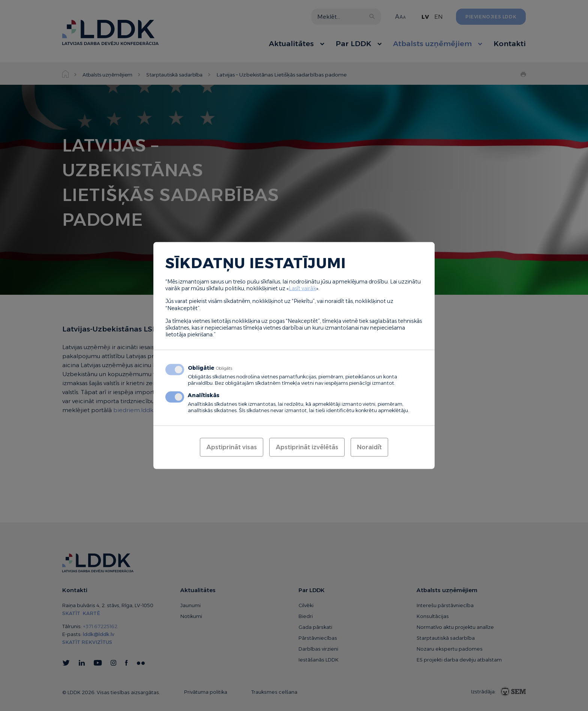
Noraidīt (369, 447)
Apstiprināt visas (232, 447)
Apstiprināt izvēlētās (307, 447)
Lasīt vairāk (302, 288)
